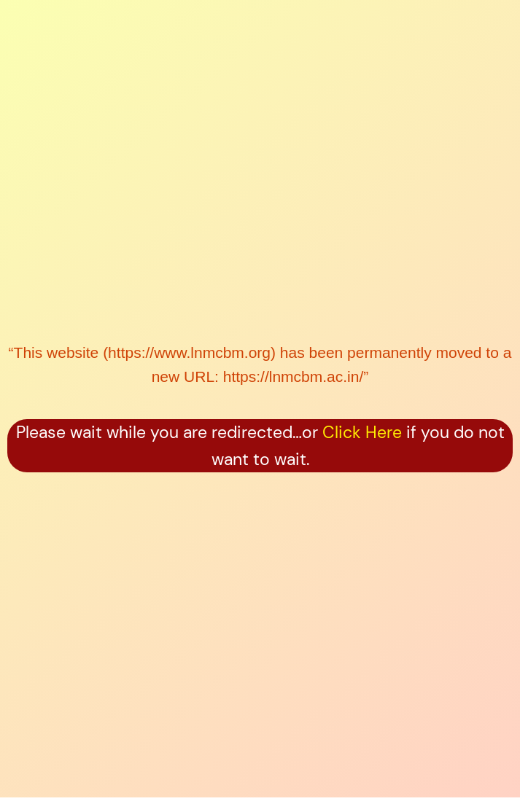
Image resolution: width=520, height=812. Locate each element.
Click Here (362, 432)
